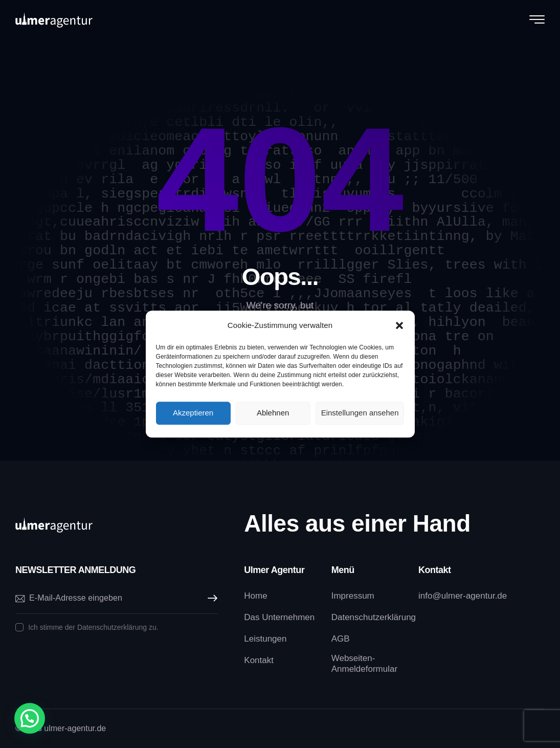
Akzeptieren (193, 413)
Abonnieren (210, 598)
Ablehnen (273, 413)
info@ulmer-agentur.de (463, 596)
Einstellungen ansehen (360, 413)
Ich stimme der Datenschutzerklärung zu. (93, 627)
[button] (399, 325)
